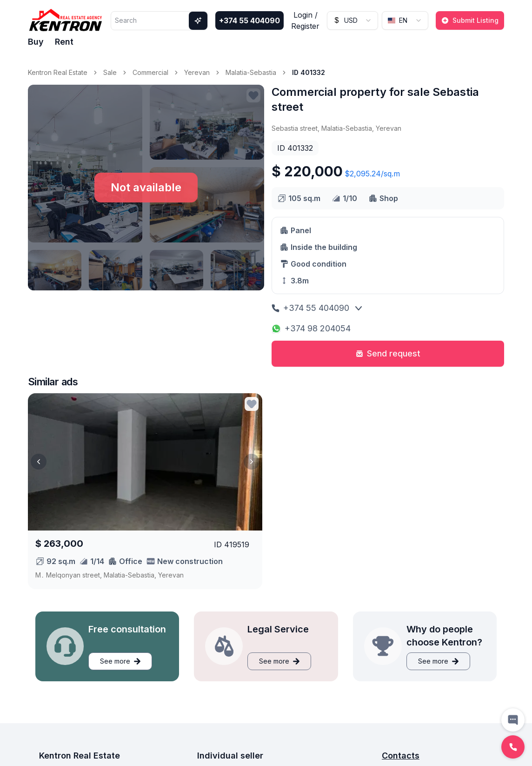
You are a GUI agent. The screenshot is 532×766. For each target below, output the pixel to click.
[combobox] (352, 20)
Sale (110, 72)
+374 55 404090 (249, 20)
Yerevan (197, 72)
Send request (388, 353)
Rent (64, 42)
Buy (36, 42)
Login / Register (305, 20)
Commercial (150, 72)
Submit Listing (470, 20)
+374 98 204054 (311, 328)
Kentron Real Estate (58, 72)
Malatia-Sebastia (251, 72)
